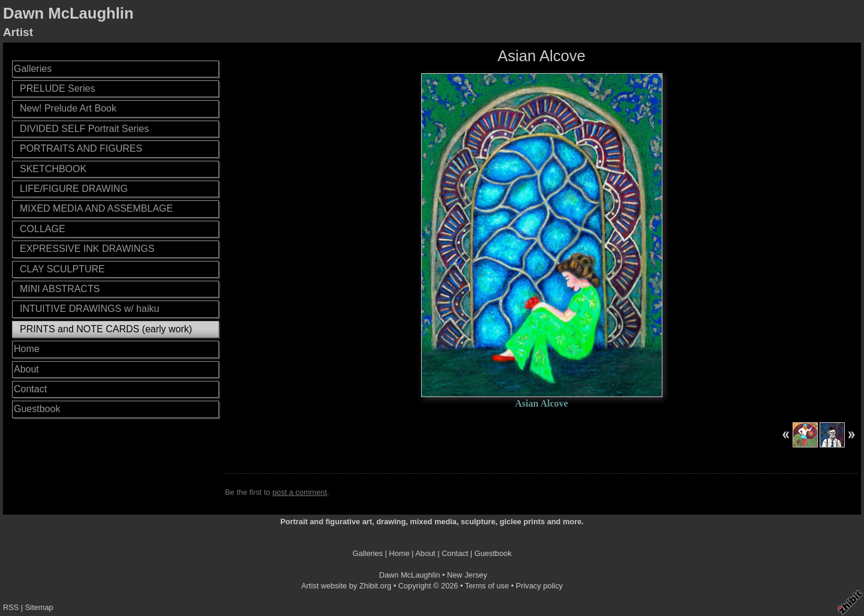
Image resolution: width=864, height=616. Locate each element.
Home (27, 349)
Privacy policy (539, 586)
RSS (11, 607)
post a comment (300, 492)
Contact (30, 389)
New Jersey (467, 575)
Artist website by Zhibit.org (346, 586)
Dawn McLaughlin (68, 13)
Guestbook (37, 409)
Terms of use (487, 586)
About (26, 369)
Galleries (33, 69)
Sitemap (39, 607)
